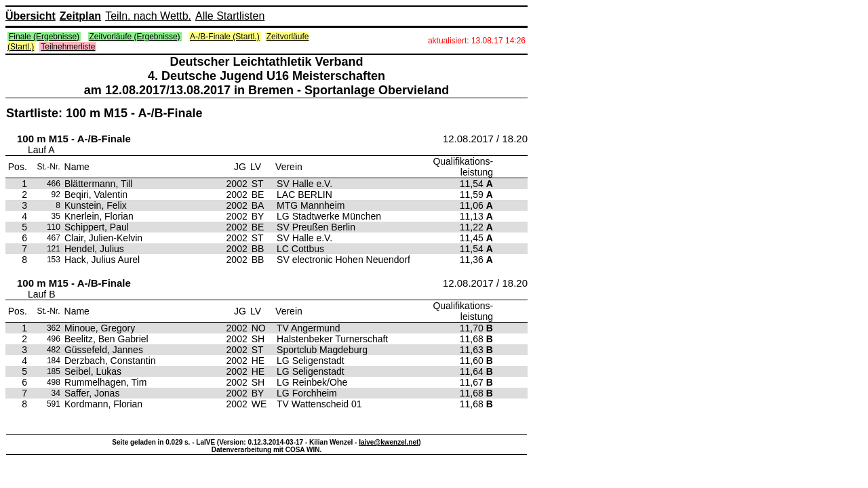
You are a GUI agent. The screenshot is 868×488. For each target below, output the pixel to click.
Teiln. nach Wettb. (148, 16)
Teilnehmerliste (68, 47)
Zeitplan (80, 16)
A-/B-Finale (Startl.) (225, 37)
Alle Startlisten (230, 16)
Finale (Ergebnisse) (44, 37)
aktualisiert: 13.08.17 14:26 (477, 41)
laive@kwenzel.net (389, 442)
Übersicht (31, 16)
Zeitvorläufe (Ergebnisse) (135, 37)
